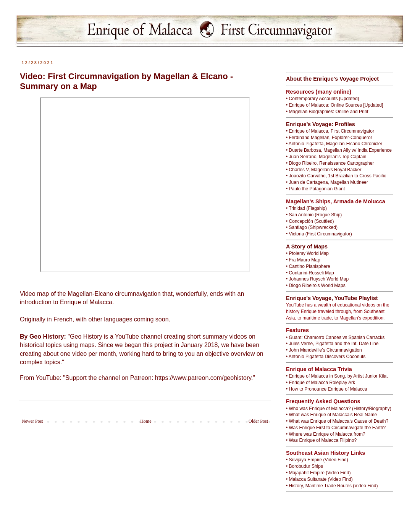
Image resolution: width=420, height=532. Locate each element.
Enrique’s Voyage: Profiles (321, 124)
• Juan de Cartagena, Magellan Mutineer (327, 182)
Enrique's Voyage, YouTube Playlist (332, 298)
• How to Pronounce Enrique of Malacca (326, 389)
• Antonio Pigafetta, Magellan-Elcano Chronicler (334, 144)
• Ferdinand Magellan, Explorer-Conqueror (329, 138)
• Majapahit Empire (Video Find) (318, 473)
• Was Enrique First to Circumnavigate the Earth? (336, 428)
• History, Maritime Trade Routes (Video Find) (332, 486)
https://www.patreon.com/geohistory (203, 378)
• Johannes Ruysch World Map (317, 279)
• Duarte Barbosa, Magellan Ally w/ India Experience (339, 150)
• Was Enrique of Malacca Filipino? (321, 440)
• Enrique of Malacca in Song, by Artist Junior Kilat (337, 376)
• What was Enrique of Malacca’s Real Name (331, 415)
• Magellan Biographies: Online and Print (327, 112)
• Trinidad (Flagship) (306, 208)
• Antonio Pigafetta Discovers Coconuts (326, 357)
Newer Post (32, 421)
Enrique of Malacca (86, 302)
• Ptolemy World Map (307, 253)
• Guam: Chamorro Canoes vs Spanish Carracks (335, 337)
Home (146, 421)
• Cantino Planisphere (308, 266)
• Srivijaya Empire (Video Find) (317, 460)
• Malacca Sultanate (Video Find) (319, 479)
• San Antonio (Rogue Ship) (314, 215)
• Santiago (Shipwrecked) (312, 227)
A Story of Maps (307, 247)
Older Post (258, 421)
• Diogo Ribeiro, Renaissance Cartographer (330, 163)
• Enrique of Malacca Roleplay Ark (321, 383)
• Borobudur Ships (304, 466)
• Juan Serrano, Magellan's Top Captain (326, 157)
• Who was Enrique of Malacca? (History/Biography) (339, 409)
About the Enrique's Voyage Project (332, 79)
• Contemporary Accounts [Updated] (322, 99)
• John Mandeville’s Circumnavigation (324, 350)
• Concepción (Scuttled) (310, 221)
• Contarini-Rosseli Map (310, 273)
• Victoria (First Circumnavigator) (319, 234)
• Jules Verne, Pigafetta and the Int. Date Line (332, 344)
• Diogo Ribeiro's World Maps (316, 285)
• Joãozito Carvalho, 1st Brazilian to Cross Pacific (336, 176)
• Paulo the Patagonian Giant (315, 189)
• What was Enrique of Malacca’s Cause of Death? (337, 421)
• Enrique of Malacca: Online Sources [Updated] (334, 105)
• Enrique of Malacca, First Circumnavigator (330, 131)
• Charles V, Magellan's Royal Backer (324, 170)
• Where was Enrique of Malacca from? (326, 434)
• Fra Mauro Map (303, 260)
